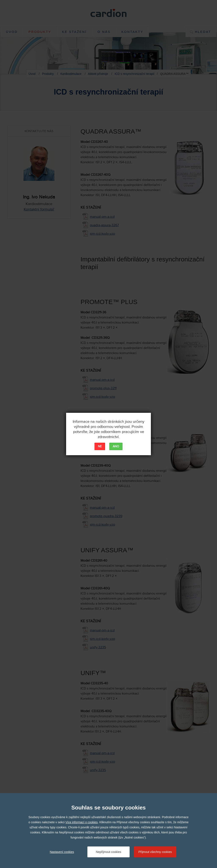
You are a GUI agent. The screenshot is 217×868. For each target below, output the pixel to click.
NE (100, 447)
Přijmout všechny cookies (155, 852)
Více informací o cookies (82, 822)
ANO (116, 447)
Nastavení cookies (62, 852)
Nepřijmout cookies (108, 852)
